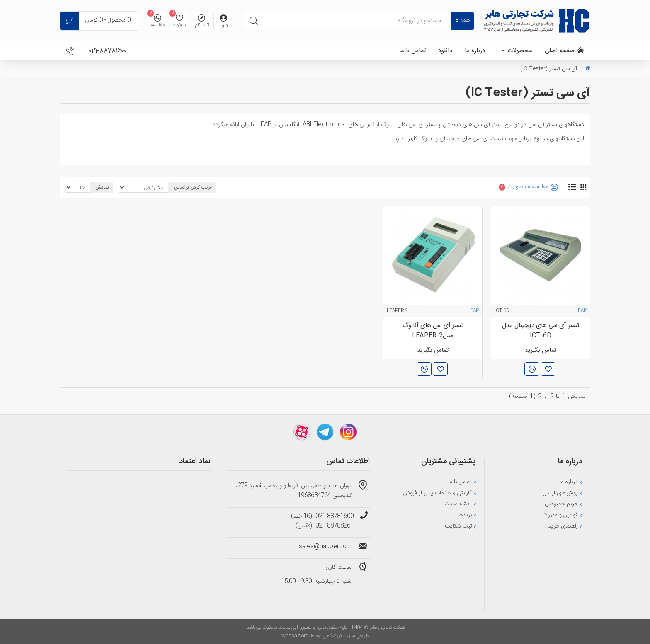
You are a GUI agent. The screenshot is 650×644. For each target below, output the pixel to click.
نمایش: (102, 187)
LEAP (581, 311)
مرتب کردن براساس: (192, 187)
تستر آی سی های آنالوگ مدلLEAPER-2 (433, 331)
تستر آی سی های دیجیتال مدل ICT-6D (541, 331)
